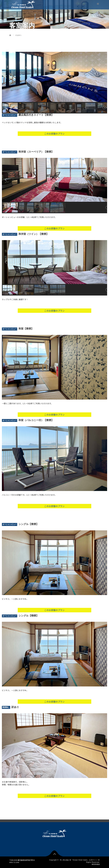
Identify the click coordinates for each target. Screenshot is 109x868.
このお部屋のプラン (54, 134)
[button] (6, 77)
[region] (54, 83)
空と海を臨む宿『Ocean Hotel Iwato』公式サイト (78, 860)
